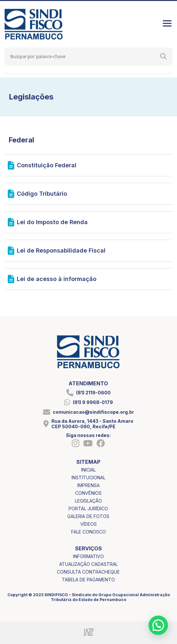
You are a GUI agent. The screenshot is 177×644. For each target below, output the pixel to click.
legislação (88, 501)
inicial (88, 470)
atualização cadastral (88, 564)
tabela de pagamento (88, 580)
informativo (88, 556)
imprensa (88, 485)
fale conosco (88, 532)
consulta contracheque (88, 572)
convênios (88, 493)
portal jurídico (88, 509)
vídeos (88, 524)
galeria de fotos (88, 516)
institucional (88, 478)
